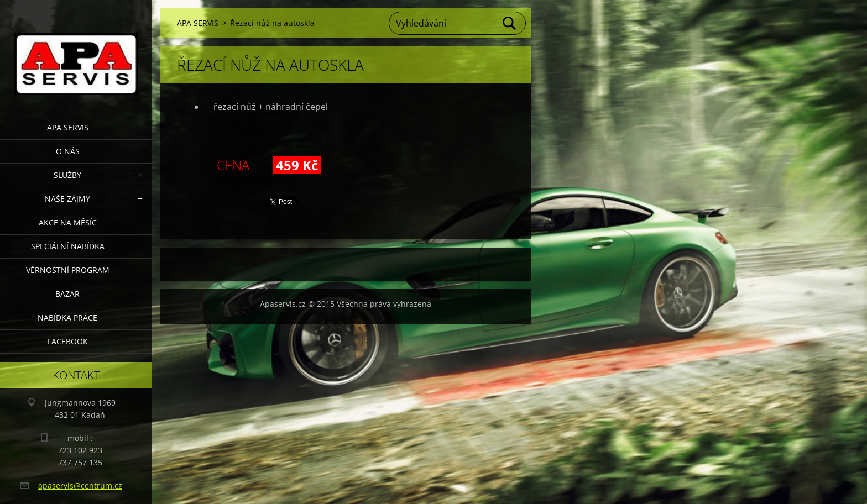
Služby (67, 175)
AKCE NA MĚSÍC (68, 222)
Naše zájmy (67, 199)
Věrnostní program (68, 270)
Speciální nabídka (68, 246)
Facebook (68, 341)
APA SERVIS (68, 127)
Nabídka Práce (67, 317)
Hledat (510, 23)
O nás (68, 151)
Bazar (67, 294)
